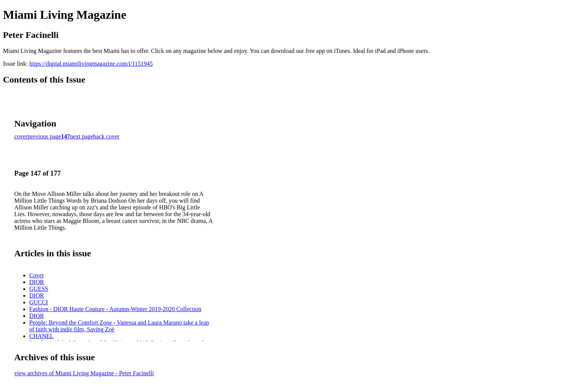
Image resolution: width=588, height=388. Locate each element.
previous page (44, 136)
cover (21, 136)
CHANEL (41, 336)
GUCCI (39, 302)
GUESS (39, 289)
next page (82, 136)
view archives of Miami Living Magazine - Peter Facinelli (84, 373)
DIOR (37, 282)
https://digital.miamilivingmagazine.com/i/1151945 (91, 64)
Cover (37, 275)
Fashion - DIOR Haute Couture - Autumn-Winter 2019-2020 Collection (115, 309)
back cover (106, 136)
